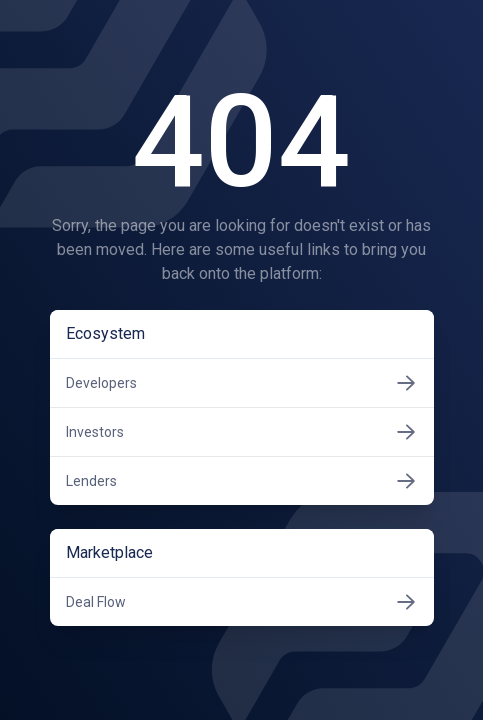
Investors (242, 432)
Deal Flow (242, 602)
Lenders (242, 481)
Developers (242, 383)
